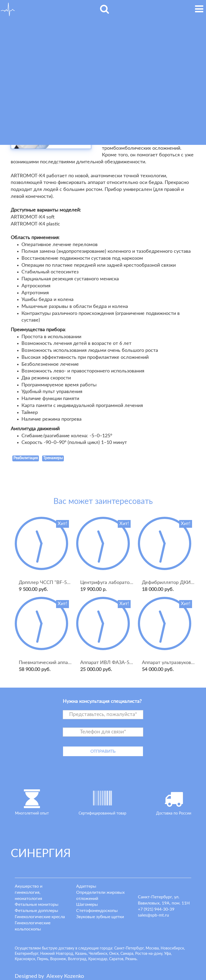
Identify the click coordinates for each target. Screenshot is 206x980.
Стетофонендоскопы (97, 911)
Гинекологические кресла (40, 917)
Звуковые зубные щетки (100, 917)
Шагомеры (87, 904)
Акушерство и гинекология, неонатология (29, 892)
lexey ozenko (65, 976)
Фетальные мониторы (37, 904)
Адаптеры (86, 886)
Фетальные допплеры (36, 911)
